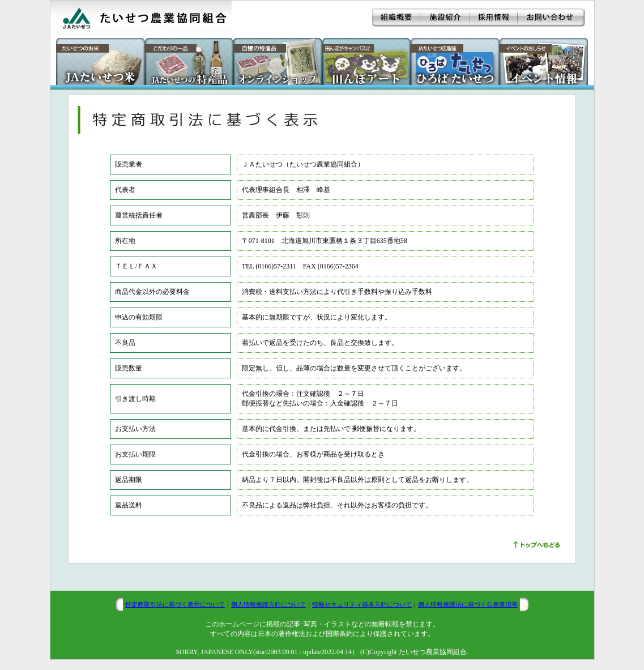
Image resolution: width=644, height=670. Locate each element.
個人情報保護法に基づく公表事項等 (468, 604)
